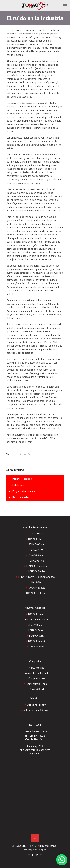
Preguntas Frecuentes (24, 491)
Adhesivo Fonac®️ (37, 705)
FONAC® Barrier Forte (36, 620)
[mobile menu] (65, 6)
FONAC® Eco (36, 534)
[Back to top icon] (35, 838)
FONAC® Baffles (37, 588)
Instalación (18, 485)
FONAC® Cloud (37, 544)
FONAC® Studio (37, 571)
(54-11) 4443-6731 (35, 739)
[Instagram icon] (41, 855)
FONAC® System (36, 555)
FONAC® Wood (36, 582)
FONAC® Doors (36, 630)
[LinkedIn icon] (37, 855)
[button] (62, 860)
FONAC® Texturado (37, 566)
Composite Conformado (36, 673)
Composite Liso (37, 678)
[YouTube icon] (33, 855)
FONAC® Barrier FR (36, 625)
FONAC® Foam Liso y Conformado (37, 577)
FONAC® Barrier (36, 614)
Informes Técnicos (22, 479)
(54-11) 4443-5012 (35, 736)
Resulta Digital (40, 850)
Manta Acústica (36, 668)
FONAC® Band (36, 647)
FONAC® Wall (36, 636)
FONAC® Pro (36, 550)
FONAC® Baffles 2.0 (37, 593)
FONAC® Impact (37, 641)
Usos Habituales (21, 497)
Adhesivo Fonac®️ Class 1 (37, 710)
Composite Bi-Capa (37, 684)
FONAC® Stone (36, 561)
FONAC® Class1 (37, 539)
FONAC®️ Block (37, 689)
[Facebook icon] (29, 855)
